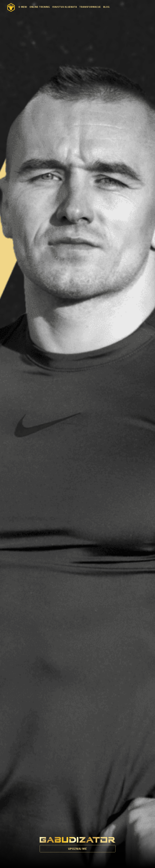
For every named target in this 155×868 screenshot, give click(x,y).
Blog (106, 7)
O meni (23, 7)
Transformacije (90, 7)
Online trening (40, 7)
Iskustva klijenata (65, 7)
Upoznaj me (78, 849)
